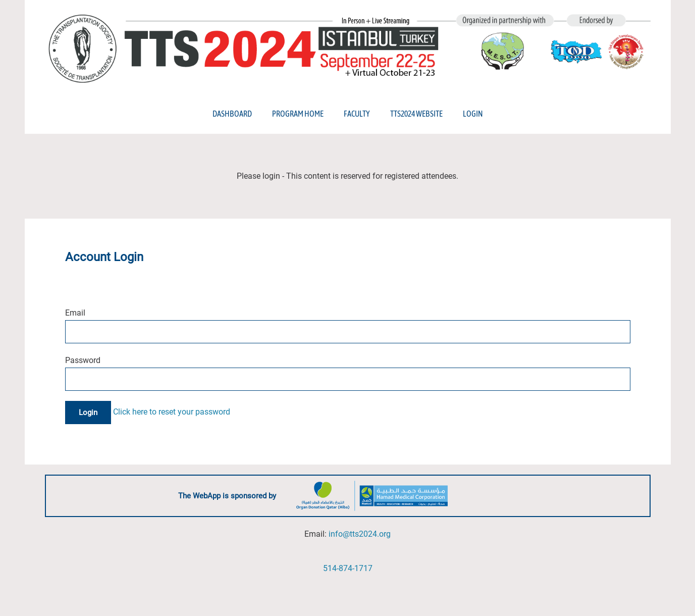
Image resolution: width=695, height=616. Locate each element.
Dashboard (232, 114)
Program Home (298, 114)
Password (83, 360)
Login (473, 114)
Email (75, 313)
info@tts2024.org (360, 534)
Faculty (357, 114)
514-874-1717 (348, 568)
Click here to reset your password (172, 412)
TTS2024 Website (416, 114)
